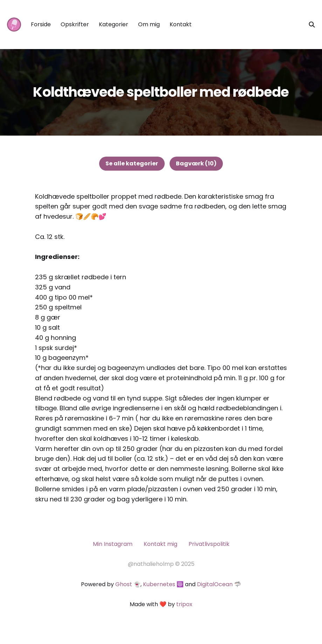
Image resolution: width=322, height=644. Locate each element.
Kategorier (114, 24)
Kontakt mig (160, 544)
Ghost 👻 (128, 584)
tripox (184, 604)
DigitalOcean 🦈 (219, 584)
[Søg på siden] (312, 25)
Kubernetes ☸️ (163, 584)
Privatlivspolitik (209, 544)
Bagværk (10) (196, 163)
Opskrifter (75, 24)
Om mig (149, 24)
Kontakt (181, 24)
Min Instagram (113, 544)
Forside (41, 24)
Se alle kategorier (132, 163)
